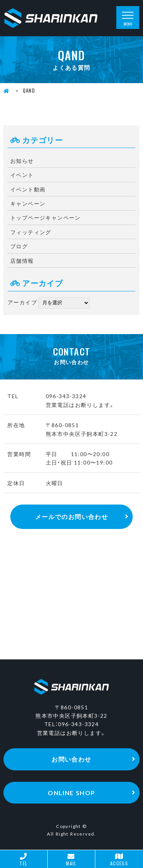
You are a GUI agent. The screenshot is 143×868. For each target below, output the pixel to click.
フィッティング (31, 232)
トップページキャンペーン (46, 217)
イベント (22, 175)
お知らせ (22, 161)
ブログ (19, 246)
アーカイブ (22, 302)
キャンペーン (28, 203)
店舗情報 (22, 260)
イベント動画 (28, 189)
